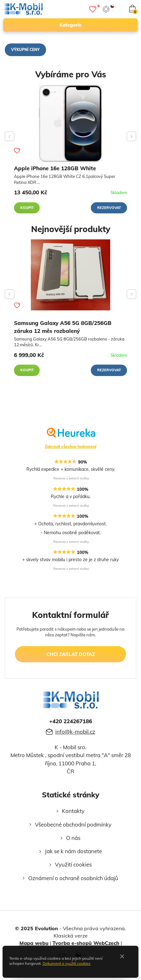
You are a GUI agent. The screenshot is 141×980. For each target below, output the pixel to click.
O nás (73, 838)
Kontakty (73, 811)
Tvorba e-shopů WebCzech (86, 943)
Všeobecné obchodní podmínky (73, 824)
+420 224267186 (71, 721)
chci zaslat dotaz (71, 654)
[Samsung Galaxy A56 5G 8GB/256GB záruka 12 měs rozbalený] (70, 275)
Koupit (27, 208)
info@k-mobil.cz (75, 732)
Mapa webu (34, 943)
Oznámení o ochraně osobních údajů (73, 878)
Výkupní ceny (25, 50)
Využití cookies (73, 864)
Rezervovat (109, 208)
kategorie (96, 25)
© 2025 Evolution (37, 928)
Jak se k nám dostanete (73, 851)
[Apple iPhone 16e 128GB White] (70, 123)
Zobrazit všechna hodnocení (70, 447)
